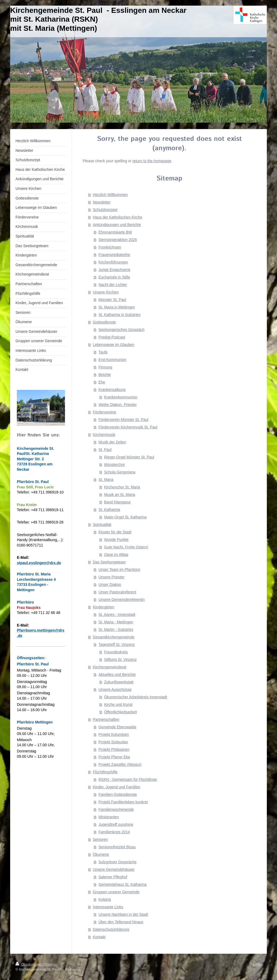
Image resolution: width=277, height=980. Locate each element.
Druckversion (29, 964)
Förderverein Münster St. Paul (123, 420)
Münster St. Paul (112, 300)
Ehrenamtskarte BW (115, 232)
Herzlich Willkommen (110, 195)
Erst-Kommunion (112, 360)
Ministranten (109, 817)
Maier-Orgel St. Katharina (125, 517)
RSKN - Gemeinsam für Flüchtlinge (128, 779)
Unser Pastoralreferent (117, 592)
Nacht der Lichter (113, 285)
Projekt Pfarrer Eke (114, 757)
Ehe (102, 382)
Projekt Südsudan (113, 742)
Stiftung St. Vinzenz (120, 659)
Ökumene (101, 854)
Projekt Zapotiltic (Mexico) (120, 764)
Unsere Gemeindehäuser (114, 869)
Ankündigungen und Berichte (117, 225)
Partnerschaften (106, 719)
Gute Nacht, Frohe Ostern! (126, 547)
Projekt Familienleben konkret (123, 802)
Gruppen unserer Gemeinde (116, 892)
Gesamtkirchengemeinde (114, 637)
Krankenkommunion (121, 397)
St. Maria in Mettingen (117, 307)
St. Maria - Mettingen (116, 622)
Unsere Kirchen (106, 292)
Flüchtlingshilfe (105, 772)
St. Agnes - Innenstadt (117, 615)
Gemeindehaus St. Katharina (122, 884)
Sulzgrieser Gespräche (117, 862)
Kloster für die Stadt (115, 532)
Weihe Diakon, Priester (118, 405)
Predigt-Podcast (112, 337)
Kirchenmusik (104, 435)
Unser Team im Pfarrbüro (119, 570)
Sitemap (51, 964)
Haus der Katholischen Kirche (117, 217)
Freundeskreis (116, 652)
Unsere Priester (111, 577)
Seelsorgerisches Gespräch (121, 330)
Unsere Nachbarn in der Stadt (123, 914)
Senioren (100, 839)
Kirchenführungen (113, 262)
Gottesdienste (104, 322)
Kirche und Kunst (118, 704)
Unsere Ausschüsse (115, 689)
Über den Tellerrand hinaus (121, 922)
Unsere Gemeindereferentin (122, 600)
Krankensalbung (112, 390)
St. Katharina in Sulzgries (119, 315)
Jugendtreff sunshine (116, 824)
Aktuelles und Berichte (117, 674)
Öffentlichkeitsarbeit (120, 712)
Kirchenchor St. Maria (122, 487)
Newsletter (102, 202)
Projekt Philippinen (114, 749)
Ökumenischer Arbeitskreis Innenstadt (136, 697)
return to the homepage (152, 161)
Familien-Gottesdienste (118, 794)
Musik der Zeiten (112, 442)
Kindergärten (103, 607)
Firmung (105, 367)
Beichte (105, 375)
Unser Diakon (110, 585)
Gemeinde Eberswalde (117, 727)
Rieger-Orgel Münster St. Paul (129, 457)
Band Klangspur (117, 502)
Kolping (105, 899)
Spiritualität (102, 525)
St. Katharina (109, 510)
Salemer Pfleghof (113, 877)
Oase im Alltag (116, 555)
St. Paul (105, 450)
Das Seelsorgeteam (109, 562)
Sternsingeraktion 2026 (118, 240)
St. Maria (106, 480)
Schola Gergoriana (120, 472)
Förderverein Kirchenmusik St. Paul (128, 427)
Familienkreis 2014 (114, 832)
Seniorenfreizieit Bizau (117, 847)
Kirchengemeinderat (109, 667)
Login (257, 964)
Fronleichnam (110, 247)
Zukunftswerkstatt (119, 682)
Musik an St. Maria (120, 495)
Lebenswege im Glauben (114, 345)
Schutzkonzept (105, 210)
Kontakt (99, 937)
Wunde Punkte (116, 540)
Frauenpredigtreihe (114, 255)
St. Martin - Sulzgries (116, 630)
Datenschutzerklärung (111, 929)
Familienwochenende (116, 809)
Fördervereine (104, 412)
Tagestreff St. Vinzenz (117, 644)
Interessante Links (108, 907)
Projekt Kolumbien (114, 734)
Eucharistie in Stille (114, 277)
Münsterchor (114, 465)
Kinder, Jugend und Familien (116, 787)
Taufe (103, 352)
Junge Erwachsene (114, 270)
